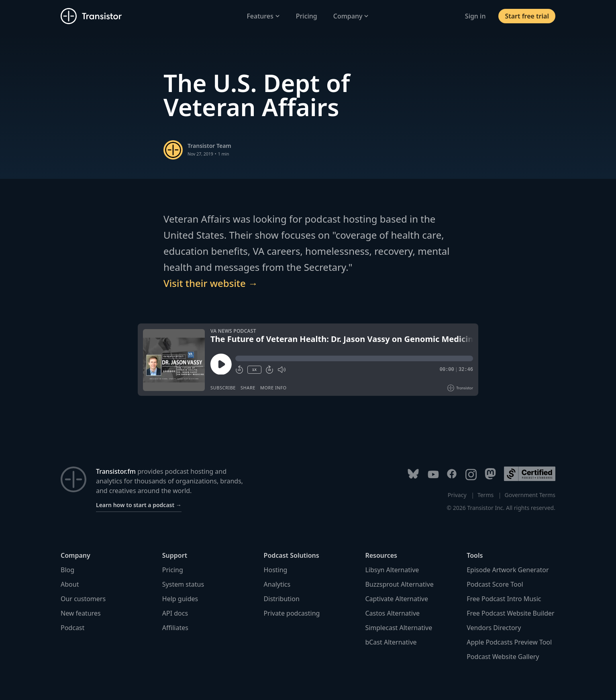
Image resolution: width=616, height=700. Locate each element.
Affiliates (175, 628)
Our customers (83, 599)
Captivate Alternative (397, 599)
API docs (175, 613)
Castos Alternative (392, 613)
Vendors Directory (494, 628)
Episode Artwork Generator (508, 570)
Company (351, 16)
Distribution (282, 599)
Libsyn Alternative (392, 570)
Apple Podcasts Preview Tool (509, 642)
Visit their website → (211, 283)
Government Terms (530, 495)
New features (81, 613)
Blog (67, 570)
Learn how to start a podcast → (139, 505)
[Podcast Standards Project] (530, 474)
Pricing (307, 16)
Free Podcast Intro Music (504, 599)
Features (263, 16)
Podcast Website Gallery (503, 657)
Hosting (276, 570)
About (70, 584)
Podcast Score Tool (495, 584)
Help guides (180, 599)
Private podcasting (292, 613)
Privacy (457, 495)
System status (183, 584)
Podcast (72, 628)
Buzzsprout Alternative (399, 584)
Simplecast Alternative (399, 628)
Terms (485, 495)
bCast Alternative (391, 642)
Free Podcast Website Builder (510, 613)
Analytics (277, 584)
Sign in (475, 16)
